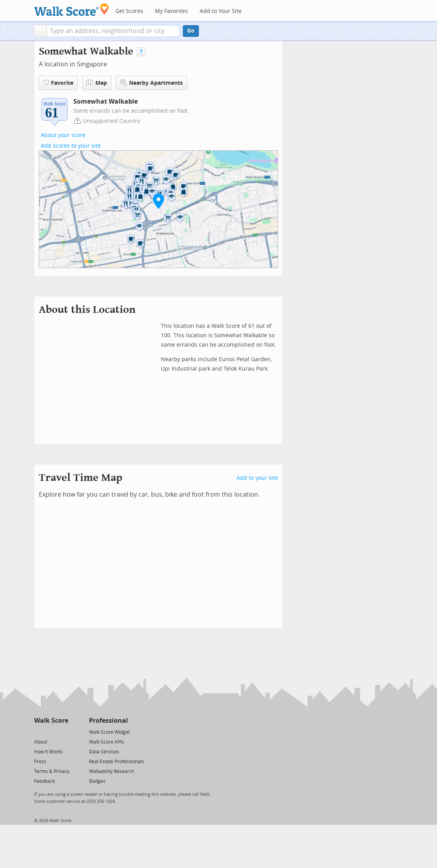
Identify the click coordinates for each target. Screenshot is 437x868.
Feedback (45, 781)
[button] (40, 31)
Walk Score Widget (109, 732)
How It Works (48, 752)
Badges (97, 781)
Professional (108, 721)
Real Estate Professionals (117, 762)
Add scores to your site (71, 146)
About (41, 742)
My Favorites (171, 11)
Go (191, 31)
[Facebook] (51, 732)
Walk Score (51, 721)
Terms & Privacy (52, 771)
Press (40, 762)
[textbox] (113, 31)
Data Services (104, 752)
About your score (63, 135)
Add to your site (257, 478)
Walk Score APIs (107, 742)
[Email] (63, 732)
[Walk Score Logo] (72, 10)
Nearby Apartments (151, 83)
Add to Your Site (221, 11)
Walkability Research (112, 771)
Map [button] (97, 83)
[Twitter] (39, 732)
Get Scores (129, 11)
